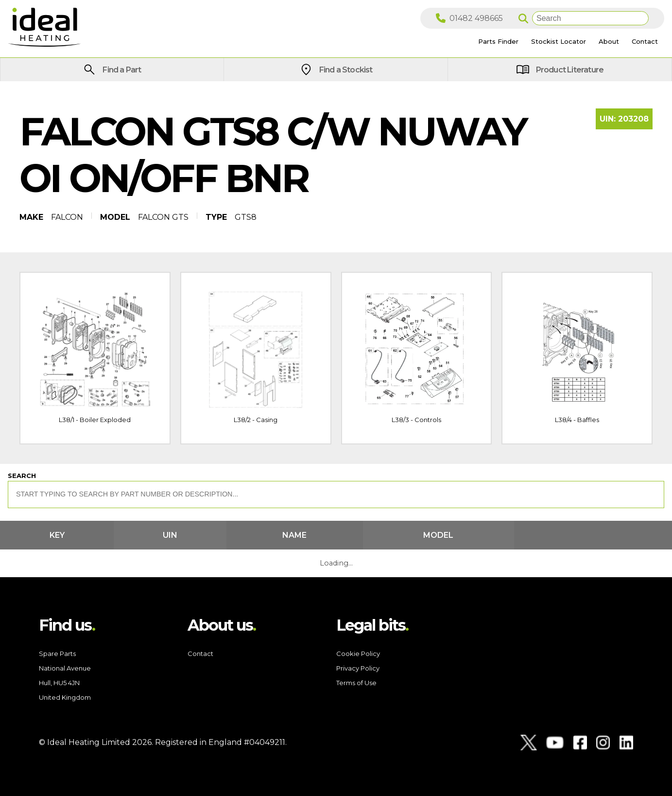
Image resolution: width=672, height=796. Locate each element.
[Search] (590, 18)
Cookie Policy (358, 654)
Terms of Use (356, 683)
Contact (200, 654)
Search (22, 476)
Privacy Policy (358, 668)
